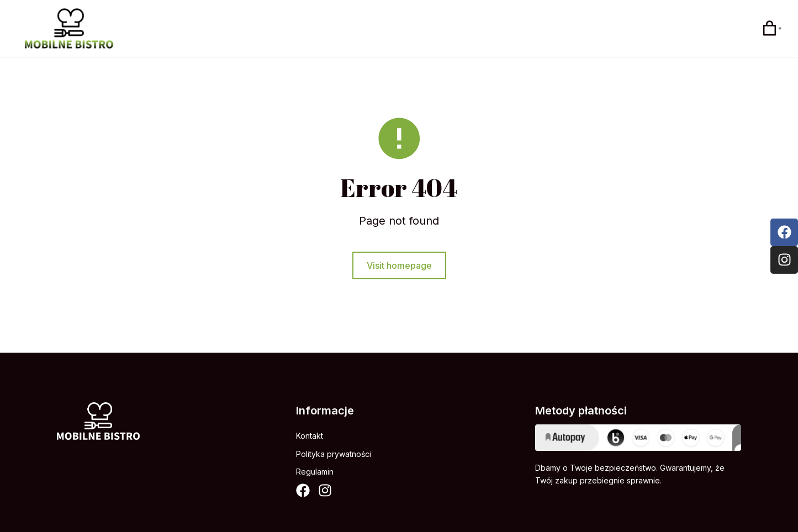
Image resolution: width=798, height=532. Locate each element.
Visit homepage (399, 270)
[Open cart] (773, 30)
